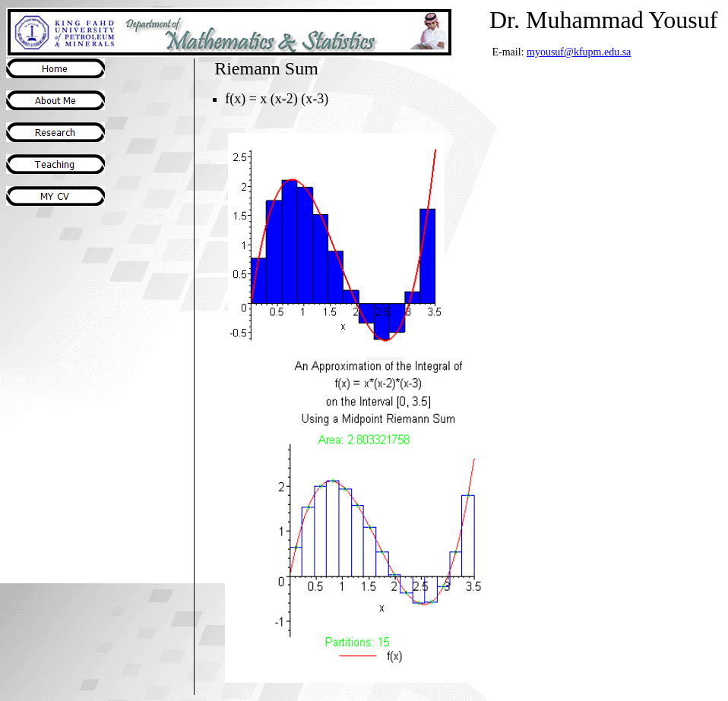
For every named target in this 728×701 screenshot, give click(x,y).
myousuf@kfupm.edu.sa (579, 52)
